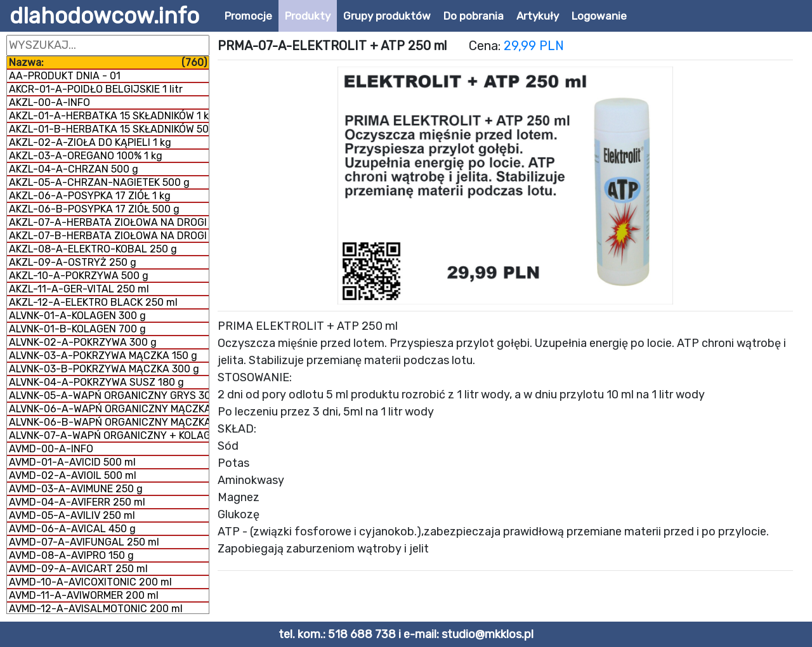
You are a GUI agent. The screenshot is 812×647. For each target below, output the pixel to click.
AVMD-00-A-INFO (51, 449)
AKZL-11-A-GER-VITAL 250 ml (79, 289)
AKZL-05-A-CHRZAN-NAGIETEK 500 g (99, 182)
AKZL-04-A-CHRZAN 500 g (74, 169)
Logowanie (599, 16)
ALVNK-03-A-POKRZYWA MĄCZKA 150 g (103, 356)
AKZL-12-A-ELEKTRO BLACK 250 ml (93, 302)
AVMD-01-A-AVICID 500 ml (72, 462)
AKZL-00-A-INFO (49, 102)
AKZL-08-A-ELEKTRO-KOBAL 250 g (93, 249)
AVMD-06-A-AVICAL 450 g (72, 529)
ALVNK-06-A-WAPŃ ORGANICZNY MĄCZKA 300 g (109, 409)
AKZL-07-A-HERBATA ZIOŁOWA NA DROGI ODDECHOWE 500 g (109, 222)
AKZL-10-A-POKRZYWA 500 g (79, 276)
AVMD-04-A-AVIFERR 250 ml (77, 502)
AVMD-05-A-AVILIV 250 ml (72, 515)
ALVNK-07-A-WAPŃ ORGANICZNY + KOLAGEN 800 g (109, 435)
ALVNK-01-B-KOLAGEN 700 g (77, 329)
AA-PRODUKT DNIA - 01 (65, 76)
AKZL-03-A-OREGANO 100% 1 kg (86, 156)
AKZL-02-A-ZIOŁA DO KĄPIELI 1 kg (90, 142)
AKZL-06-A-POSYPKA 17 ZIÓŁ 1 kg (90, 196)
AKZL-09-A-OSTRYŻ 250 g (73, 262)
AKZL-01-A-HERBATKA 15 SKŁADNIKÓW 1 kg (109, 116)
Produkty (308, 16)
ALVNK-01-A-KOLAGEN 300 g (77, 316)
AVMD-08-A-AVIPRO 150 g (71, 555)
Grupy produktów (387, 16)
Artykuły (538, 16)
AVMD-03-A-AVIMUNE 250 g (76, 489)
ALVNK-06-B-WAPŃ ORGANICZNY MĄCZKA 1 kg (109, 422)
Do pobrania (474, 16)
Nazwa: (108, 62)
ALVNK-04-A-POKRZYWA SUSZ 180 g (96, 382)
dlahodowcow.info (104, 16)
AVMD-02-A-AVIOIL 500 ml (73, 475)
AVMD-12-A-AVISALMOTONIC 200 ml (96, 609)
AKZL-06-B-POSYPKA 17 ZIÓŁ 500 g (94, 209)
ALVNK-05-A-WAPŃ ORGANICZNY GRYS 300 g (109, 395)
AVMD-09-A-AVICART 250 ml (78, 569)
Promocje (248, 16)
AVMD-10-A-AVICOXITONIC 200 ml (90, 582)
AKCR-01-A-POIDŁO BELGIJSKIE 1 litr (96, 89)
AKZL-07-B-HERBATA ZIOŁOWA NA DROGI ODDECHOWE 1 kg (109, 236)
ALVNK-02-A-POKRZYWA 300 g (83, 342)
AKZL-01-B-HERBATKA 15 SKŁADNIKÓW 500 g (109, 129)
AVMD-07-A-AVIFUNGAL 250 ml (84, 542)
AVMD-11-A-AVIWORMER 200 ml (84, 595)
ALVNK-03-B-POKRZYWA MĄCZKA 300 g (104, 369)
